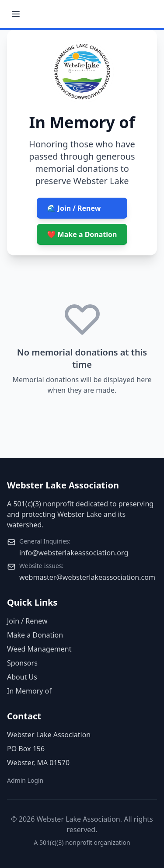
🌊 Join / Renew (74, 208)
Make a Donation (35, 635)
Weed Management (39, 649)
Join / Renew (27, 621)
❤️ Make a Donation (82, 234)
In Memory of (29, 691)
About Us (22, 677)
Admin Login (25, 780)
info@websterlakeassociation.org (74, 553)
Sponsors (22, 663)
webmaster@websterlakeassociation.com (87, 577)
